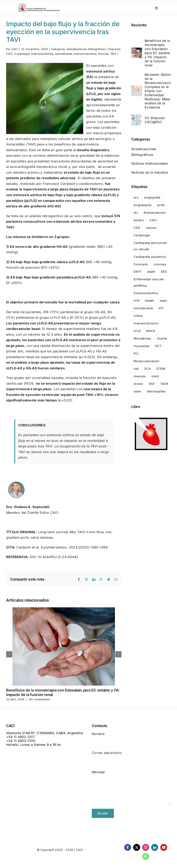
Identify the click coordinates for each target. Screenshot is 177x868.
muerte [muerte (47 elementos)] (162, 338)
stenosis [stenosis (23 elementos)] (140, 376)
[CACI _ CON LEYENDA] (39, 4)
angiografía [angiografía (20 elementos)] (152, 197)
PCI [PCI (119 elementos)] (136, 354)
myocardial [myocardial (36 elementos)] (141, 346)
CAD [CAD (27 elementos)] (137, 228)
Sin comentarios (40, 699)
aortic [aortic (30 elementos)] (161, 205)
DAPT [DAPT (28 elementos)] (138, 272)
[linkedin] (155, 847)
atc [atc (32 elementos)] (136, 213)
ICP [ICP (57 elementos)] (161, 308)
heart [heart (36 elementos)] (163, 301)
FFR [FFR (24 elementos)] (136, 301)
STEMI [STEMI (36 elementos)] (161, 369)
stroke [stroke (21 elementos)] (138, 384)
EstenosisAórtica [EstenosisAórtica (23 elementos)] (146, 293)
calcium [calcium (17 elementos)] (151, 228)
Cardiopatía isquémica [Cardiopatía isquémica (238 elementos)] (150, 257)
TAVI (113, 54)
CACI (15, 49)
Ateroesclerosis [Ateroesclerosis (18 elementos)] (155, 213)
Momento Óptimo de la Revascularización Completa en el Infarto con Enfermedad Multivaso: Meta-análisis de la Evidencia (159, 91)
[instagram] (146, 847)
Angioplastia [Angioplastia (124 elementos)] (142, 205)
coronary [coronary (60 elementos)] (160, 264)
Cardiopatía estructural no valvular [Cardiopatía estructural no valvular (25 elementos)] (150, 246)
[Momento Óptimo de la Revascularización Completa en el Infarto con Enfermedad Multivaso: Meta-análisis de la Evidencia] (137, 88)
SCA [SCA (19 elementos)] (147, 369)
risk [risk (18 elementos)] (136, 369)
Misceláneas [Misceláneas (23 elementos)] (142, 338)
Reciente (139, 25)
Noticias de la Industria (150, 172)
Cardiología (22, 54)
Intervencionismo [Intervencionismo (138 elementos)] (146, 323)
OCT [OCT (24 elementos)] (158, 346)
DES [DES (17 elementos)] (164, 272)
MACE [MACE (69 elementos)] (151, 331)
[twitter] (137, 847)
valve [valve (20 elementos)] (137, 391)
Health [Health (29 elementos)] (149, 301)
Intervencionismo (85, 54)
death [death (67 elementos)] (151, 272)
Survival (103, 54)
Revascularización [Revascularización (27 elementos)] (146, 361)
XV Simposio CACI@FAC (155, 120)
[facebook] (128, 847)
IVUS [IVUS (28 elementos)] (137, 331)
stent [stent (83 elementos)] (155, 376)
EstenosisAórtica (42, 54)
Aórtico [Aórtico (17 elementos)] (139, 220)
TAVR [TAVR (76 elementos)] (164, 384)
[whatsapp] (146, 856)
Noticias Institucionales (150, 163)
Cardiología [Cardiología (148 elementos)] (142, 235)
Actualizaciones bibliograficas (86, 49)
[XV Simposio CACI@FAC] (137, 117)
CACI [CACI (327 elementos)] (153, 220)
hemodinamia (64, 54)
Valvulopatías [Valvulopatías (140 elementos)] (156, 391)
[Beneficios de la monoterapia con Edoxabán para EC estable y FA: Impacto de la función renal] (137, 50)
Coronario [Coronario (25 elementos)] (141, 264)
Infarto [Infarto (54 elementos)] (138, 316)
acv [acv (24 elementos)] (136, 197)
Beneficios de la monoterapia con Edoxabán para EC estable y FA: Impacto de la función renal (157, 53)
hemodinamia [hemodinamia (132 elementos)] (143, 308)
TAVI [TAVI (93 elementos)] (152, 384)
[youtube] (164, 847)
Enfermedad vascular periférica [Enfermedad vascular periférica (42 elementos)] (149, 282)
